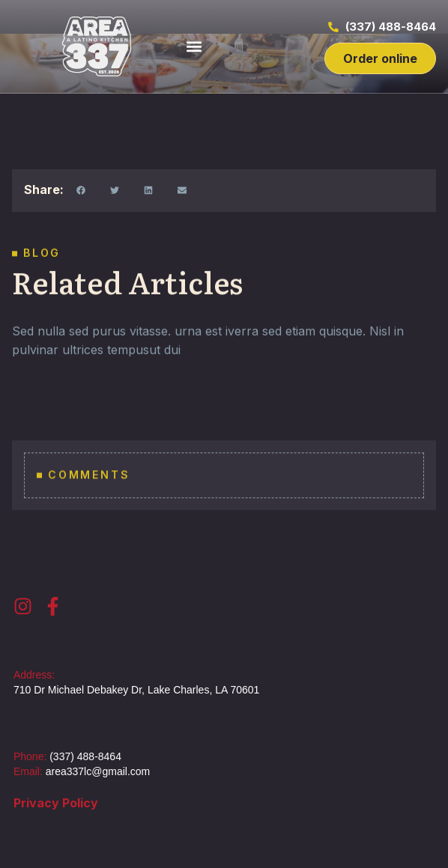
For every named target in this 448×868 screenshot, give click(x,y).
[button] (194, 47)
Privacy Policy (56, 803)
